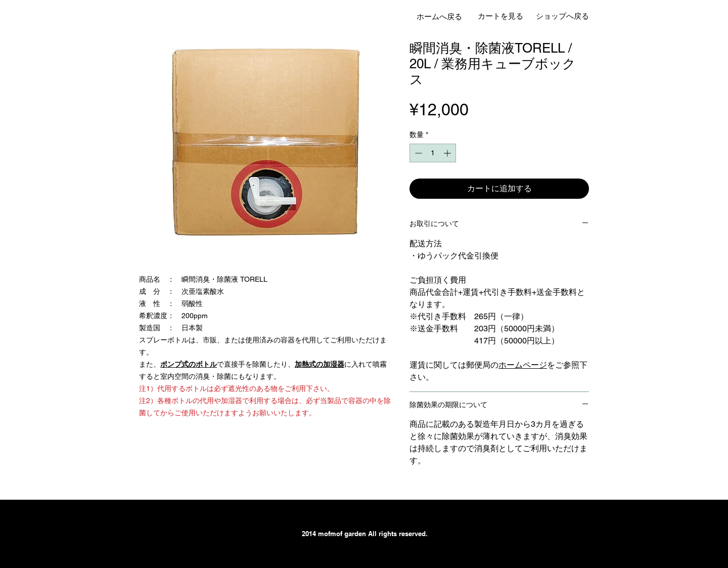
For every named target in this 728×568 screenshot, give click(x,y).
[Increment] (448, 153)
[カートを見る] (500, 16)
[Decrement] (417, 153)
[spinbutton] (433, 153)
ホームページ (523, 365)
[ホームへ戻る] (439, 16)
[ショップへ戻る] (562, 16)
